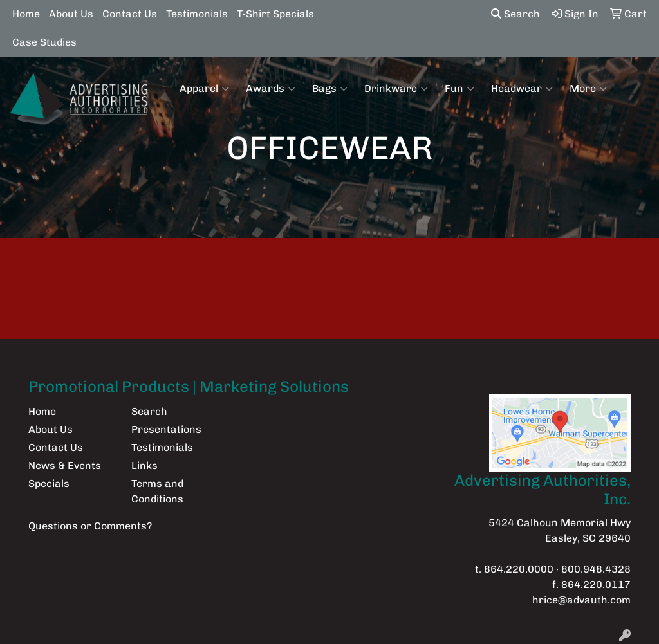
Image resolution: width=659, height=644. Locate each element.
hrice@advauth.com (581, 600)
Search (515, 14)
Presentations (166, 429)
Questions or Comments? (90, 526)
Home (26, 14)
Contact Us (130, 14)
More (588, 89)
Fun (459, 89)
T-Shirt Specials (275, 14)
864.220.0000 (519, 569)
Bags (330, 89)
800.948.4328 (596, 569)
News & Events (65, 465)
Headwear (522, 89)
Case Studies (44, 42)
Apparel (204, 89)
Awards (271, 89)
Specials (49, 483)
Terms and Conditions (157, 491)
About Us (71, 14)
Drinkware (396, 89)
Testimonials (197, 14)
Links (144, 465)
